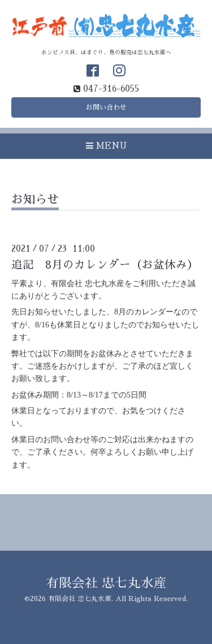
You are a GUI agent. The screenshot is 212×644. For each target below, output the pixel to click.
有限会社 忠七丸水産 (106, 583)
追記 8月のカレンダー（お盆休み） (105, 265)
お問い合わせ (106, 107)
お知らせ (35, 199)
